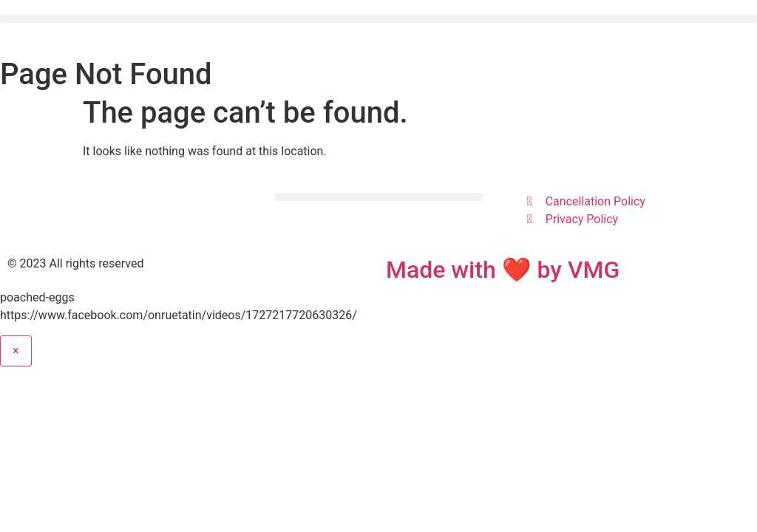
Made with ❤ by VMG (503, 270)
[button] (378, 19)
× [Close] (16, 351)
